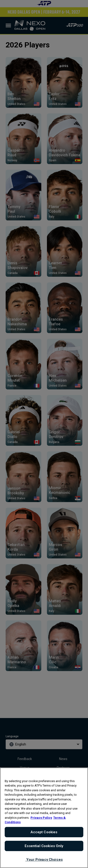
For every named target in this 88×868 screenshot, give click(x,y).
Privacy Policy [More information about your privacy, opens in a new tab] (41, 818)
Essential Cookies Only (44, 846)
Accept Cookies (44, 832)
